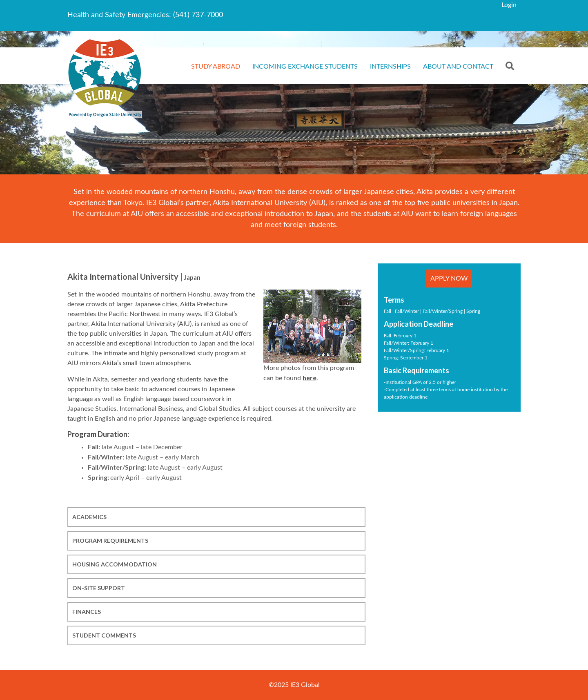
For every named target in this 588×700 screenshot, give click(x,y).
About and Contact (458, 67)
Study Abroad (216, 67)
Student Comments (104, 635)
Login (509, 5)
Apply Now (449, 279)
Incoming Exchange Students (305, 67)
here (310, 378)
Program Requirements (110, 541)
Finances (87, 612)
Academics (89, 517)
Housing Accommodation (115, 564)
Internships (390, 67)
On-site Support (99, 588)
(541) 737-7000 (198, 15)
